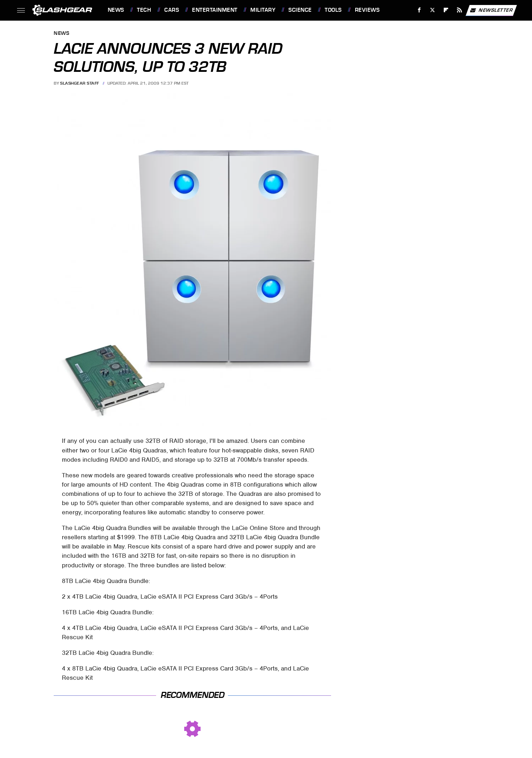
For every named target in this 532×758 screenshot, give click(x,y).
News (116, 10)
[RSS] (459, 10)
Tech (144, 10)
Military (263, 10)
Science (300, 10)
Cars (172, 10)
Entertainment (215, 10)
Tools (333, 10)
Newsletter (491, 10)
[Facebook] (419, 10)
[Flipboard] (446, 10)
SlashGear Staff (80, 83)
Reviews (367, 10)
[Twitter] (433, 10)
